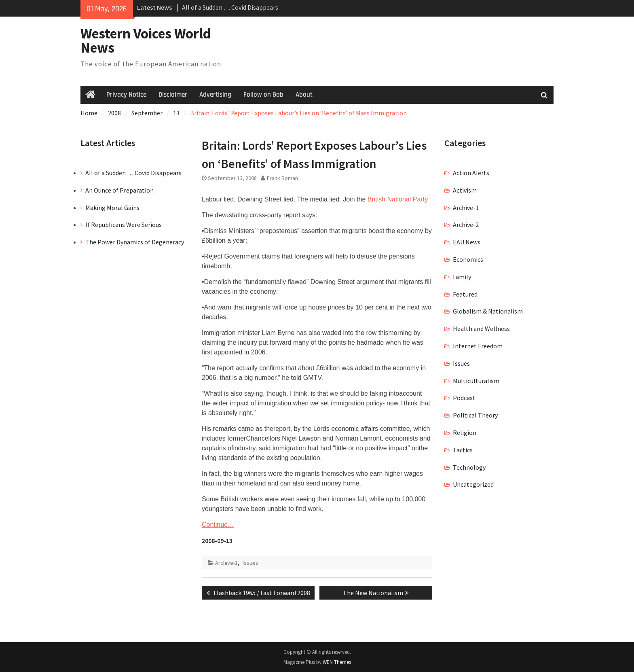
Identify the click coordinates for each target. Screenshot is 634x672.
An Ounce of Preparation (119, 190)
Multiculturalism (476, 381)
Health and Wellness (481, 329)
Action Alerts (471, 173)
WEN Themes (337, 662)
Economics (468, 259)
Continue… (218, 525)
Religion (465, 432)
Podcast (464, 398)
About (304, 95)
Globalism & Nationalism (488, 311)
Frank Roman (282, 178)
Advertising (215, 95)
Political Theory (475, 415)
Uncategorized (473, 484)
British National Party (398, 199)
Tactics (463, 450)
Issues (250, 563)
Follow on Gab (263, 95)
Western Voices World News (146, 41)
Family (462, 277)
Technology (469, 467)
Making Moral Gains (112, 208)
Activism (465, 190)
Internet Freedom (478, 346)
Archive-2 (466, 225)
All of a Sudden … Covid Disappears (230, 7)
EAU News (467, 242)
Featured (465, 294)
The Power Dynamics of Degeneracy (135, 242)
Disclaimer (173, 95)
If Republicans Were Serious (124, 225)
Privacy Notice (126, 95)
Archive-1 (226, 563)
